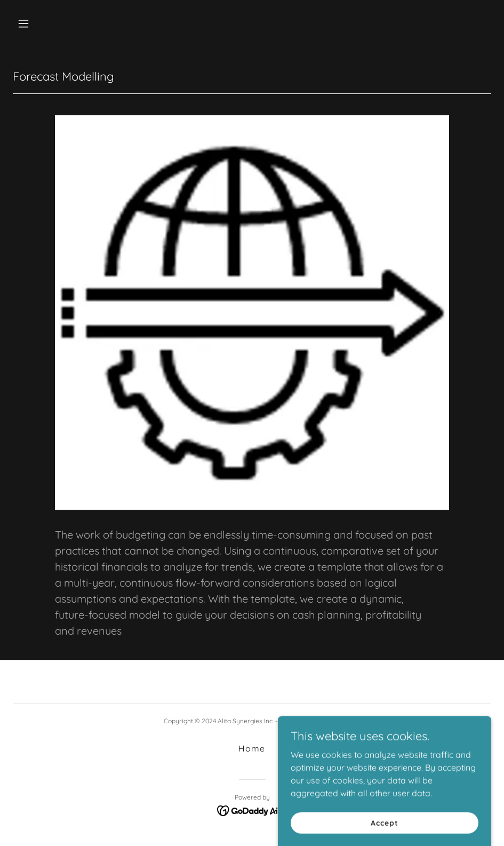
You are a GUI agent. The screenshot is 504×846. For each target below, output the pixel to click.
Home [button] (252, 748)
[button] (68, 23)
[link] (252, 810)
